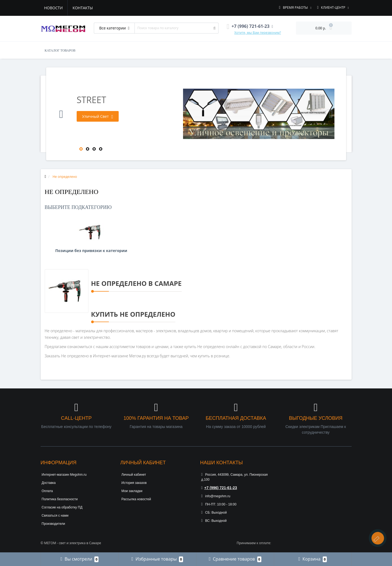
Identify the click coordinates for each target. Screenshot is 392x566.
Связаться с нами (55, 516)
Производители (53, 524)
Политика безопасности (60, 499)
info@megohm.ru (216, 496)
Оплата (47, 491)
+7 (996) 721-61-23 (219, 488)
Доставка (49, 483)
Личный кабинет (134, 475)
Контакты (83, 8)
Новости (53, 8)
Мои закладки (132, 491)
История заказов (134, 483)
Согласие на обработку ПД (62, 507)
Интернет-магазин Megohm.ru (64, 475)
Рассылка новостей (136, 499)
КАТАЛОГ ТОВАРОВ (60, 50)
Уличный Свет (98, 116)
